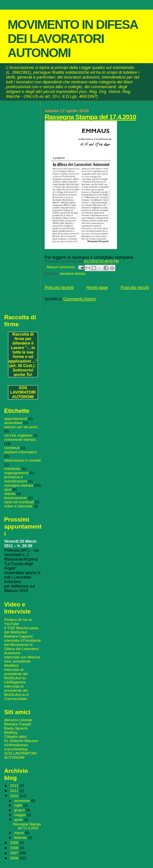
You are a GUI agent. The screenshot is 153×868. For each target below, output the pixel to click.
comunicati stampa (20, 439)
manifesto (12, 468)
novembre (23, 801)
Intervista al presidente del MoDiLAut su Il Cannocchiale (16, 692)
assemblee (13, 423)
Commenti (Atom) (80, 299)
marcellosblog (16, 749)
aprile (19, 820)
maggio (21, 815)
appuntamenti (16, 418)
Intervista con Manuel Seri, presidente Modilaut (22, 661)
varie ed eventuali (19, 502)
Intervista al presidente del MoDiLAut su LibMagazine (16, 676)
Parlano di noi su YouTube (18, 622)
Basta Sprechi (16, 728)
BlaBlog (11, 732)
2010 (15, 796)
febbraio (21, 838)
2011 (15, 791)
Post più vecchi (135, 287)
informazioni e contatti (22, 460)
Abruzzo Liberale (18, 720)
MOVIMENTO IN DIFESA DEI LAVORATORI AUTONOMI (73, 39)
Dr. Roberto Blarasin (21, 741)
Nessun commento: (61, 267)
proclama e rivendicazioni (16, 479)
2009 (15, 843)
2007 (15, 853)
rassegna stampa (72, 274)
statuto (10, 493)
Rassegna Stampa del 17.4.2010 (90, 117)
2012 (15, 785)
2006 (15, 858)
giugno (20, 810)
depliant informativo (21, 452)
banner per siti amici (21, 427)
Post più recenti (59, 287)
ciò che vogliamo (18, 435)
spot (8, 489)
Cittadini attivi (15, 736)
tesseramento (16, 498)
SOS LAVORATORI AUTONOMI (23, 392)
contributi (12, 448)
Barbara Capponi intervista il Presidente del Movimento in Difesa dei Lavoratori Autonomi (23, 644)
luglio (19, 805)
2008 (15, 848)
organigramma (16, 473)
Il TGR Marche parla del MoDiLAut (21, 630)
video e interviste (18, 506)
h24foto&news (16, 745)
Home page (97, 287)
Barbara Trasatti (18, 724)
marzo (20, 833)
